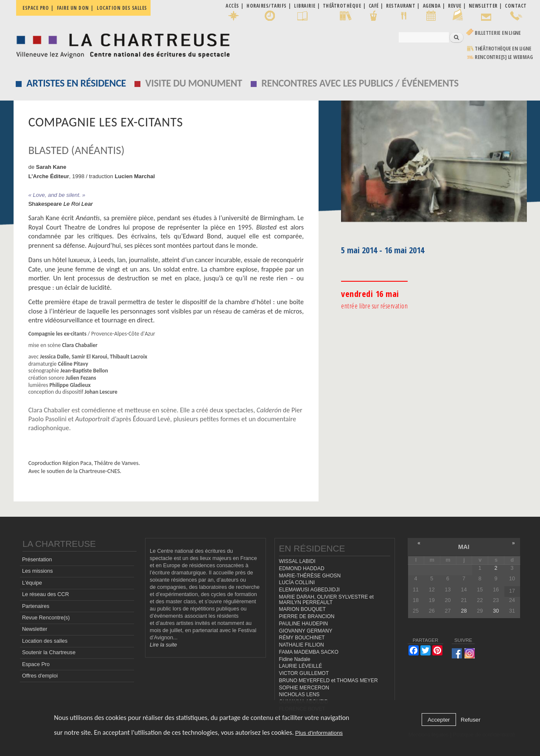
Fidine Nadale (295, 659)
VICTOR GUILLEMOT (304, 673)
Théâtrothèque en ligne (503, 49)
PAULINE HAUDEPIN (304, 624)
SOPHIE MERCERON (304, 688)
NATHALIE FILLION (302, 645)
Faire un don (73, 8)
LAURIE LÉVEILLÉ (301, 666)
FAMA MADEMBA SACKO (309, 652)
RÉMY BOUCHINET (302, 638)
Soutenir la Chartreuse (49, 652)
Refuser (471, 720)
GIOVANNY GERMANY (306, 631)
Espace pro (36, 8)
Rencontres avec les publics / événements (360, 83)
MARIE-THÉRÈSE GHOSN (310, 576)
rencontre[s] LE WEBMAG (504, 57)
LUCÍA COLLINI (297, 583)
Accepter (439, 720)
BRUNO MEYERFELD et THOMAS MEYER (329, 680)
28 (464, 611)
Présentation (37, 560)
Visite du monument (194, 83)
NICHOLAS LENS (299, 694)
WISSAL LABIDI (297, 561)
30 (496, 611)
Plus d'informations (319, 733)
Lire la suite (163, 645)
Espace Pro (36, 664)
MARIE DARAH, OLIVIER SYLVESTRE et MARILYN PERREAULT (326, 600)
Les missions (38, 571)
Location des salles (122, 8)
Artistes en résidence (76, 83)
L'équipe (32, 583)
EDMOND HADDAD (302, 568)
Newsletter (35, 630)
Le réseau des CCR (46, 594)
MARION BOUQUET (302, 609)
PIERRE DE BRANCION (307, 616)
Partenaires (36, 606)
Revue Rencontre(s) (46, 618)
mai (464, 547)
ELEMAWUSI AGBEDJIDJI (309, 590)
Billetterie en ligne (498, 33)
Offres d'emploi (40, 676)
